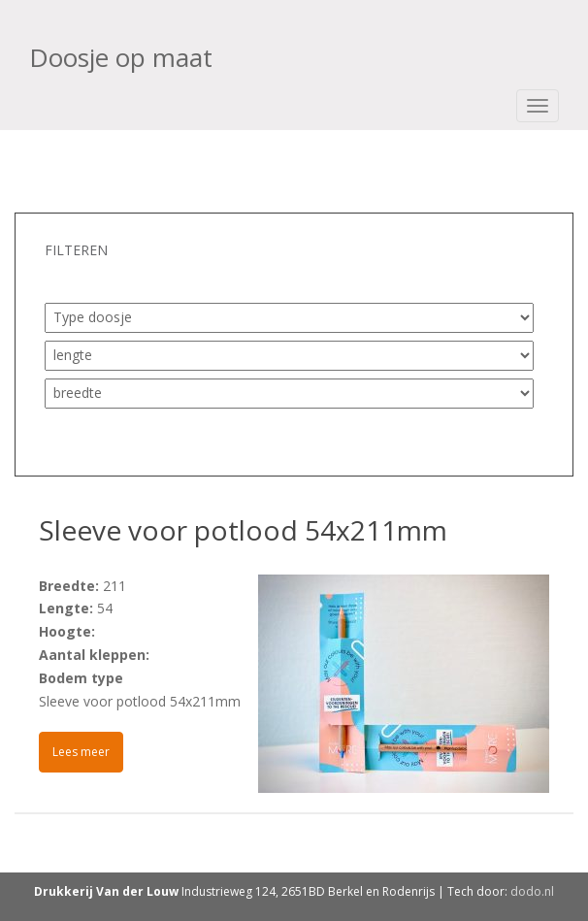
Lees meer (81, 752)
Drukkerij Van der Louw (106, 891)
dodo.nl (532, 891)
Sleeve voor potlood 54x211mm (243, 530)
